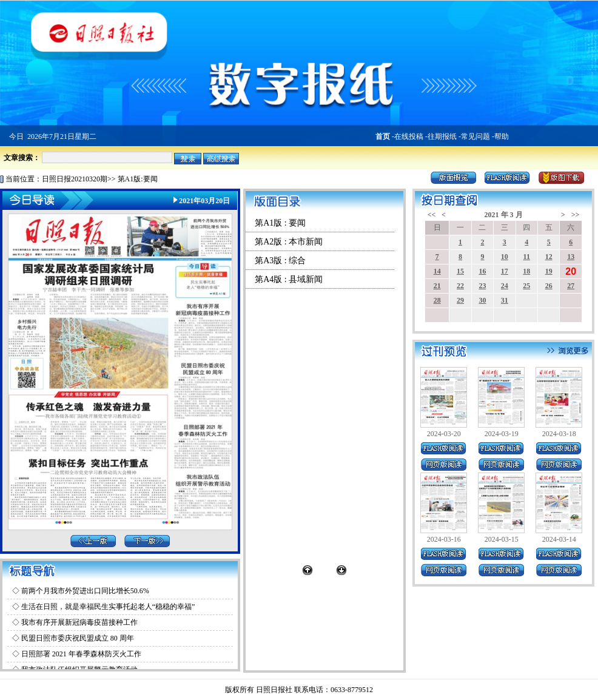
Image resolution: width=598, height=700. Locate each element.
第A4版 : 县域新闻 (289, 279)
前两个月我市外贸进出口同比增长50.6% (85, 591)
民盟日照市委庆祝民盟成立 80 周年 (78, 638)
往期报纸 (442, 136)
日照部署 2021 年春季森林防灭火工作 (81, 654)
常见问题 (475, 136)
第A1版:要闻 (138, 179)
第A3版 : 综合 (280, 261)
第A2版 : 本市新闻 (289, 242)
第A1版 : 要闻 (280, 223)
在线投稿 (409, 136)
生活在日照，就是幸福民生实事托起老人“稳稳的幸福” (108, 607)
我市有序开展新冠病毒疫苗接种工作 (79, 622)
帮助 (502, 136)
